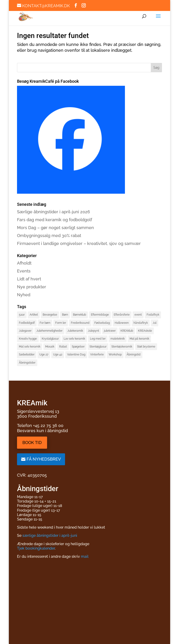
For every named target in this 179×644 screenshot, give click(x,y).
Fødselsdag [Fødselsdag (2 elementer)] (102, 323)
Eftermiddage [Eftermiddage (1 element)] (100, 315)
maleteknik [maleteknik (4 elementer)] (118, 339)
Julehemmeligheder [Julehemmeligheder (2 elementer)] (49, 331)
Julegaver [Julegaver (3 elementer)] (25, 331)
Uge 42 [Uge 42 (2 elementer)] (58, 355)
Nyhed (24, 295)
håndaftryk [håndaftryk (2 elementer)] (141, 323)
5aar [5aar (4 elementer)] (22, 315)
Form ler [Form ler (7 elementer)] (61, 323)
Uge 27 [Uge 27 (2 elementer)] (44, 355)
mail (85, 556)
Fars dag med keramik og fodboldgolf (55, 220)
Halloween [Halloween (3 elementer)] (122, 323)
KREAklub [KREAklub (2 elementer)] (127, 331)
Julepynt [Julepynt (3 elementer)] (93, 331)
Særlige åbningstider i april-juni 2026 (53, 212)
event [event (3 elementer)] (138, 315)
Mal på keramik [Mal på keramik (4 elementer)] (139, 339)
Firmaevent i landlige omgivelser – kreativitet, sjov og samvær (79, 243)
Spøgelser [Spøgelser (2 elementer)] (78, 347)
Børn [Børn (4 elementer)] (65, 315)
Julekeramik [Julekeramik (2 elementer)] (75, 331)
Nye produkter (32, 287)
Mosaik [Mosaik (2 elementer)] (50, 347)
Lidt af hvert (29, 279)
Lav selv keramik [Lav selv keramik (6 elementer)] (74, 339)
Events (24, 271)
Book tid (32, 443)
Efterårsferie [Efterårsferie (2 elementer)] (122, 315)
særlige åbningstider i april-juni (50, 536)
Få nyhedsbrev (44, 459)
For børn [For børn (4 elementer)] (45, 323)
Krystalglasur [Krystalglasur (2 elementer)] (50, 339)
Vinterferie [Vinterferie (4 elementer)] (97, 355)
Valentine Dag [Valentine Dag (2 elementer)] (76, 355)
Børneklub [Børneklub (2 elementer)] (79, 315)
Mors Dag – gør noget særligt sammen (55, 228)
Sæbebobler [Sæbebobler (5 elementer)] (27, 355)
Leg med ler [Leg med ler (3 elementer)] (98, 339)
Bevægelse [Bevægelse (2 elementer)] (50, 315)
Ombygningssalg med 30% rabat (49, 236)
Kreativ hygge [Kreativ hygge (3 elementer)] (28, 339)
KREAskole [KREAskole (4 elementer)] (145, 331)
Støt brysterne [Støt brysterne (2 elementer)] (146, 347)
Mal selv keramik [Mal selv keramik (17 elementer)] (30, 347)
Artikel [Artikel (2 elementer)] (34, 315)
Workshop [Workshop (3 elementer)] (115, 355)
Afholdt (24, 263)
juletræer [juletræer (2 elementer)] (110, 331)
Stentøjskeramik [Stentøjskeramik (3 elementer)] (122, 347)
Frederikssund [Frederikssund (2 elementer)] (80, 323)
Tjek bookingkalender (36, 548)
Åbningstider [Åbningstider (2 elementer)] (27, 363)
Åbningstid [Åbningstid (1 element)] (134, 355)
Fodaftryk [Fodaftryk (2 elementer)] (153, 315)
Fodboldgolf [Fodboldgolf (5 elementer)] (27, 323)
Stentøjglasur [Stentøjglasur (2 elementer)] (98, 347)
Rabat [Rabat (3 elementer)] (63, 347)
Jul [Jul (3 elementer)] (155, 323)
